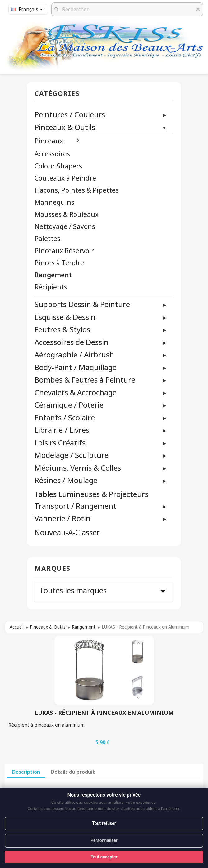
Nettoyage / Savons (65, 227)
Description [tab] (26, 772)
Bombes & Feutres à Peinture (85, 380)
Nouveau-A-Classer (67, 532)
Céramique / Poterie (69, 405)
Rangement (53, 275)
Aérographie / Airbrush (74, 354)
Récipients (51, 287)
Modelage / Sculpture (72, 455)
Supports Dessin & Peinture (82, 304)
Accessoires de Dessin (72, 342)
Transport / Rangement (75, 506)
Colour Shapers (58, 166)
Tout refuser (104, 823)
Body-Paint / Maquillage (76, 367)
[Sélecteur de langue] (28, 9)
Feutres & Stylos (62, 329)
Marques (53, 569)
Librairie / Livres (62, 430)
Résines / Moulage (66, 480)
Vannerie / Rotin (62, 518)
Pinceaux (49, 141)
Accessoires (52, 154)
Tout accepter (104, 857)
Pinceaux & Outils (65, 127)
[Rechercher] (127, 9)
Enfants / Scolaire (65, 417)
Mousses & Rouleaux (67, 215)
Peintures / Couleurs (70, 114)
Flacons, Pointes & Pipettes (77, 190)
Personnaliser (104, 840)
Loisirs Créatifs (60, 443)
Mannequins (54, 202)
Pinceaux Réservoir (64, 251)
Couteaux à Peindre (65, 178)
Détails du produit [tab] (73, 772)
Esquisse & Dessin (65, 317)
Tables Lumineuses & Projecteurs (91, 494)
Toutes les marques (104, 591)
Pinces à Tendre (59, 263)
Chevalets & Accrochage (76, 392)
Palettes (47, 239)
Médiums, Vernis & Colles (78, 468)
